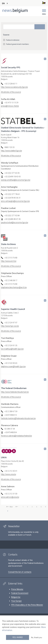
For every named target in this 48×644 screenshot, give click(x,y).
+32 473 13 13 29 (11, 103)
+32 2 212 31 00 (11, 494)
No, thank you (37, 637)
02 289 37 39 (10, 429)
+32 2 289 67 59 (11, 411)
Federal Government (20, 593)
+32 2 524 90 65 (11, 363)
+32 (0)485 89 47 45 (13, 219)
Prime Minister (17, 589)
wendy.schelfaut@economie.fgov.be (16, 180)
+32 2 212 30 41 (11, 471)
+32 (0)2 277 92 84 (12, 216)
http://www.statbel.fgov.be (11, 151)
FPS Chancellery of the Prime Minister (27, 605)
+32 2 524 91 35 (11, 346)
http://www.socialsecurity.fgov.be (14, 87)
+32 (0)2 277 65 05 (12, 173)
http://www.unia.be (9, 474)
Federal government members (17, 44)
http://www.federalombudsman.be (15, 392)
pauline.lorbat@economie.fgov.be (15, 222)
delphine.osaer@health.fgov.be (13, 366)
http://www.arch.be (9, 261)
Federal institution (13, 40)
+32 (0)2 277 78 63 (12, 194)
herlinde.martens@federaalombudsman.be (18, 418)
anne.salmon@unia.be (10, 497)
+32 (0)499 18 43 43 (13, 177)
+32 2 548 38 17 (11, 280)
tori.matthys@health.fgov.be (12, 349)
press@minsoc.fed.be (10, 106)
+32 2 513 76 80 (11, 258)
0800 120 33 (9, 147)
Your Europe (16, 601)
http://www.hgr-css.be (10, 326)
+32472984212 (11, 415)
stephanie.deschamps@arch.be (14, 287)
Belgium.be (16, 597)
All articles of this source (11, 92)
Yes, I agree (18, 637)
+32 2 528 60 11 (11, 84)
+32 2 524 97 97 (11, 323)
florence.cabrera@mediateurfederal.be (16, 436)
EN (3, 4)
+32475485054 (11, 432)
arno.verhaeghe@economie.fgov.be (15, 201)
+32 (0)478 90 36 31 (13, 198)
